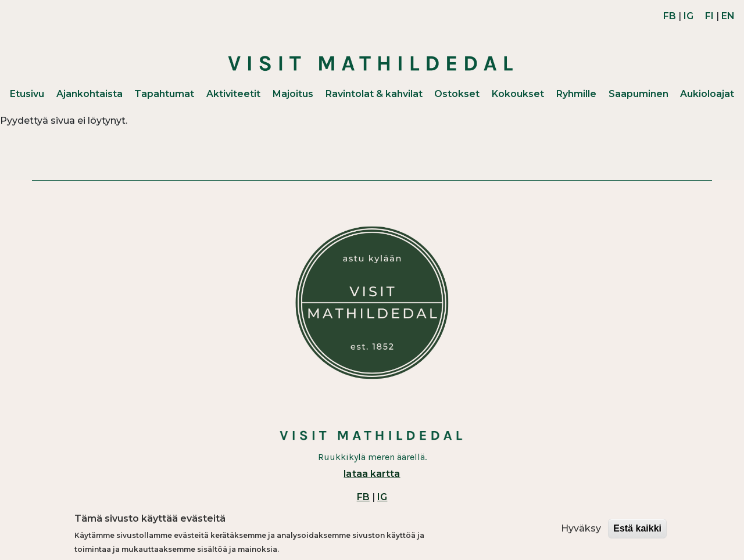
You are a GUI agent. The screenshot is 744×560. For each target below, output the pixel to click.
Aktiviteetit (233, 94)
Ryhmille (576, 94)
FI (709, 16)
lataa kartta (372, 474)
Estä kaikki (637, 529)
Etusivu (27, 94)
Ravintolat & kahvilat (374, 94)
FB (670, 16)
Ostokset (457, 94)
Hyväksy (581, 529)
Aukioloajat (707, 94)
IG (688, 16)
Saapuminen (639, 94)
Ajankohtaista (90, 94)
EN (728, 16)
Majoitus (293, 94)
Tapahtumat (164, 94)
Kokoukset (518, 94)
